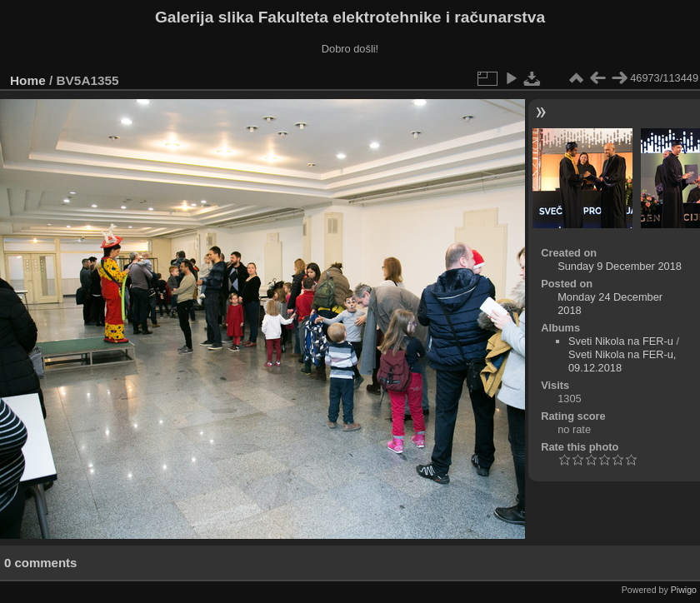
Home (28, 80)
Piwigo (684, 590)
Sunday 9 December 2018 (620, 266)
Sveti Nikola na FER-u (621, 341)
